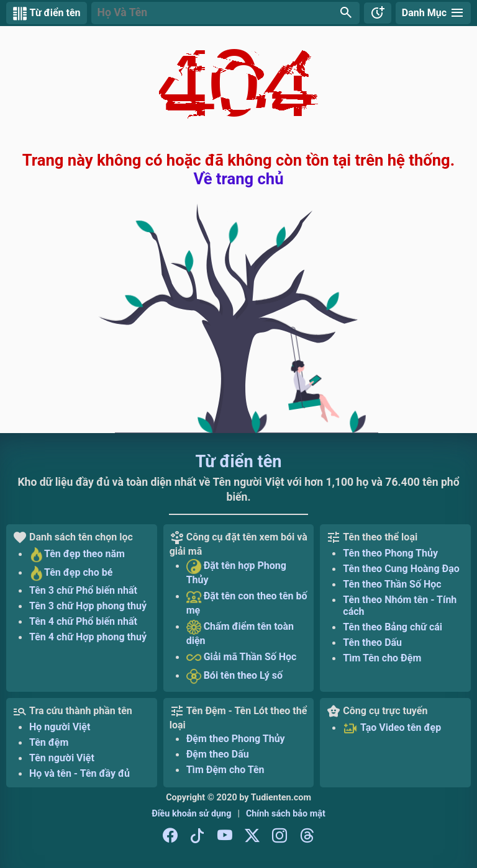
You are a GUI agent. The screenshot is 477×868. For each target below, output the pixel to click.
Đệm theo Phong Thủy (236, 739)
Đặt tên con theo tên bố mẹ (247, 603)
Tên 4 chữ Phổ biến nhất (83, 621)
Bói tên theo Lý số (234, 676)
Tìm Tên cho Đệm (382, 658)
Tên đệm (49, 742)
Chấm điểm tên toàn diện (240, 633)
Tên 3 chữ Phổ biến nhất (83, 590)
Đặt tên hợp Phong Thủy (236, 572)
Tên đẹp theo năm (77, 555)
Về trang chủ (239, 179)
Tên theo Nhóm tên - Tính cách (400, 606)
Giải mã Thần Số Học (242, 658)
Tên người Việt (62, 758)
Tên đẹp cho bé (71, 573)
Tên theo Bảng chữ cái (393, 627)
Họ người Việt (60, 727)
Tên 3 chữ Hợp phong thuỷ (88, 606)
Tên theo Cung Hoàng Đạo (401, 569)
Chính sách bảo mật (286, 814)
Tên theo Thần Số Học (392, 584)
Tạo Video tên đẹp (392, 728)
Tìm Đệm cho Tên (225, 770)
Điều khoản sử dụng (191, 814)
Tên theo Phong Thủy (390, 553)
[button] (225, 13)
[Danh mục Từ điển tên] (433, 13)
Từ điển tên (238, 462)
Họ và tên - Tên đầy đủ (79, 773)
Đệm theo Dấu (218, 754)
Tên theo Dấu (372, 642)
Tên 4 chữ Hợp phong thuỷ (88, 637)
